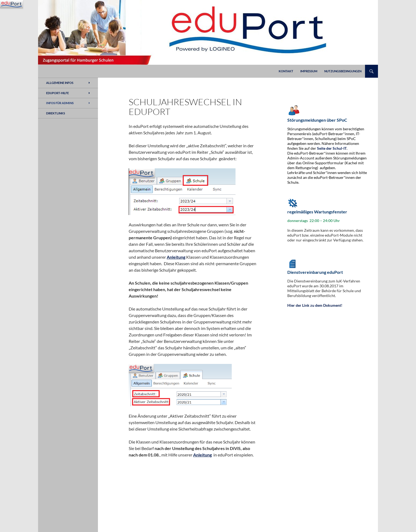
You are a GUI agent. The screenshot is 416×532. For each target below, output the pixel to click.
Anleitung (176, 257)
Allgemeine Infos (60, 83)
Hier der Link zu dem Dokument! (315, 305)
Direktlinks (56, 113)
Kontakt (286, 71)
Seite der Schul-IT (332, 148)
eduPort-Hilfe (57, 93)
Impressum (309, 71)
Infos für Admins (60, 103)
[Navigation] (11, 4)
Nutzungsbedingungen (343, 71)
